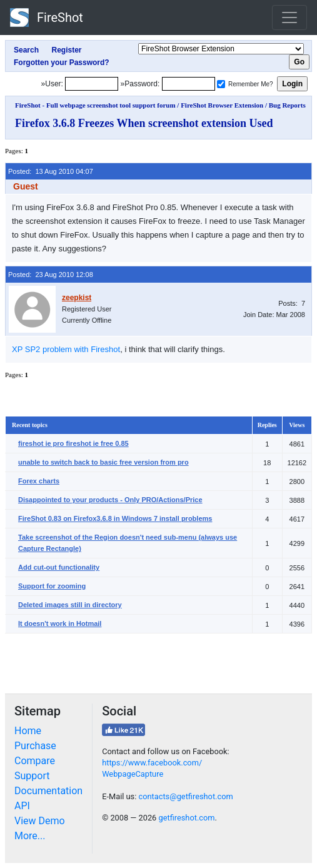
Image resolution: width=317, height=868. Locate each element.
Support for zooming (52, 586)
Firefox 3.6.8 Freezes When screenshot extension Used (144, 123)
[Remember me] (221, 84)
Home (28, 731)
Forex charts (39, 481)
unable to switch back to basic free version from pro (103, 462)
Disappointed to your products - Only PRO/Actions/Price (110, 500)
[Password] (189, 84)
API (22, 806)
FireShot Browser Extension (222, 105)
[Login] (92, 84)
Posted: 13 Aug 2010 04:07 (51, 171)
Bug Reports (287, 105)
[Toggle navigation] (289, 18)
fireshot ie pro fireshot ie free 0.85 (73, 443)
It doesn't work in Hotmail (60, 623)
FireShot (47, 18)
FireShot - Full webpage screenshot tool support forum (95, 105)
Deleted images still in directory (70, 605)
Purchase (35, 746)
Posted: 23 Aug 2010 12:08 (51, 275)
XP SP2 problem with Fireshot (66, 349)
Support (32, 776)
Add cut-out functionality (59, 567)
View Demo (40, 821)
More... (30, 836)
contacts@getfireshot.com (185, 796)
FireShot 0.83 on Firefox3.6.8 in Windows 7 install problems (115, 518)
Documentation (48, 791)
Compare (35, 761)
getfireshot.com (186, 818)
